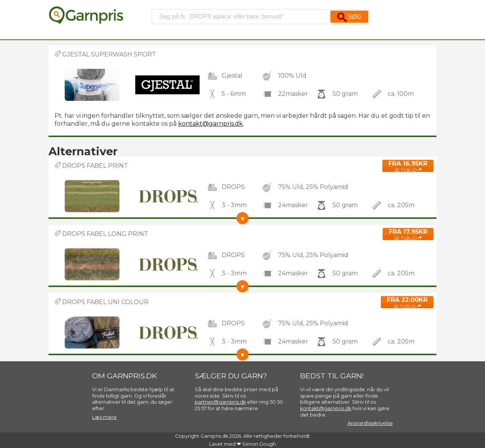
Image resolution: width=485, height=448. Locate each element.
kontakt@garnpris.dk (210, 124)
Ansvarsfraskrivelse (370, 423)
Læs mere (104, 417)
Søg (349, 17)
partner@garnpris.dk (220, 402)
